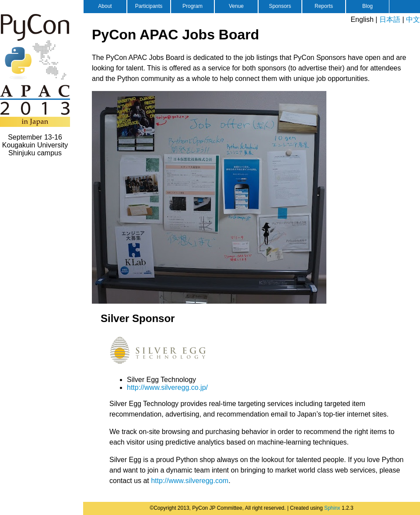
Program (192, 6)
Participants (149, 6)
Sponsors (280, 6)
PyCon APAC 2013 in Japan (35, 70)
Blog (367, 6)
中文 (413, 19)
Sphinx (332, 508)
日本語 (390, 19)
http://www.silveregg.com (190, 481)
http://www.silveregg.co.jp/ (167, 387)
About (105, 6)
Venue (236, 6)
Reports (324, 6)
